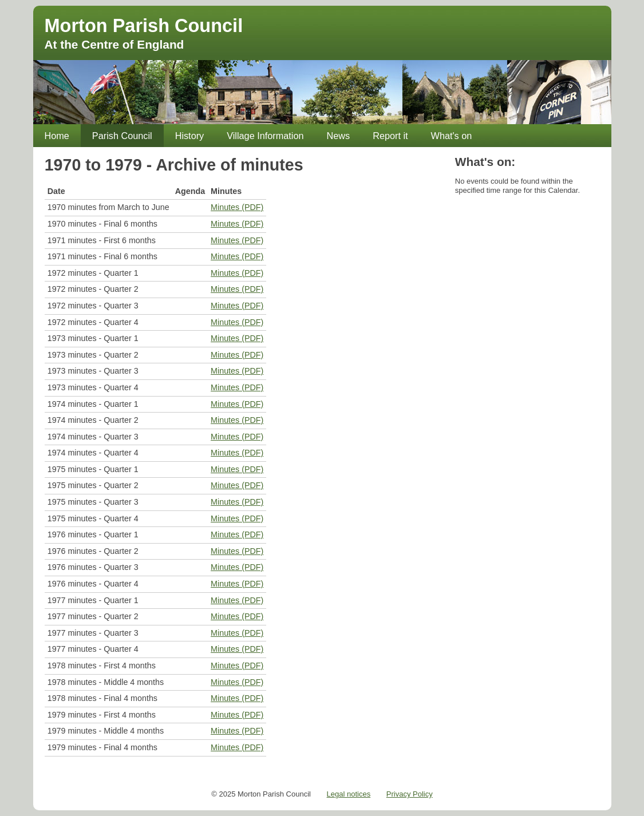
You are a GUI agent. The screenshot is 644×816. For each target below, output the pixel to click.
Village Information (265, 136)
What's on (452, 136)
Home (57, 136)
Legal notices (349, 794)
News (339, 136)
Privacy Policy (410, 794)
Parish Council (122, 136)
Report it (390, 136)
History (190, 136)
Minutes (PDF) (237, 207)
